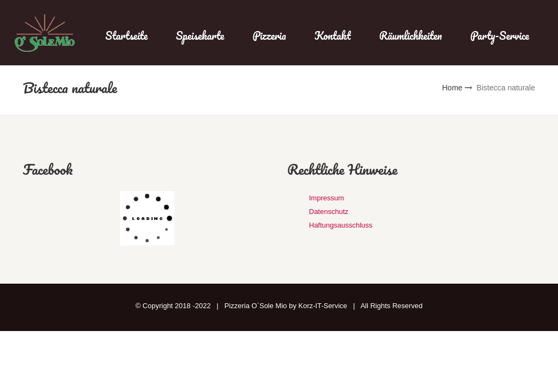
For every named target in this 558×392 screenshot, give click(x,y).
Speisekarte (200, 36)
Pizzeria (269, 36)
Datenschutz (329, 212)
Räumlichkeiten (411, 36)
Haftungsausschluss (341, 225)
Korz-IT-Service (323, 306)
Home (452, 88)
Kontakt (333, 36)
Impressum (326, 198)
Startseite (126, 36)
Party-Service (500, 36)
